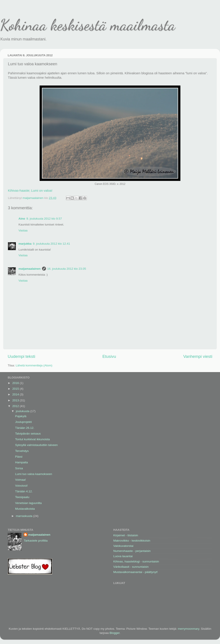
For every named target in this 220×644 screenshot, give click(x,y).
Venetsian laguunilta (28, 503)
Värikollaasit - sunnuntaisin (131, 567)
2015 (16, 389)
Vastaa (23, 230)
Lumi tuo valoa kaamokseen (34, 474)
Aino (22, 219)
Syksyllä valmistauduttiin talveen (37, 445)
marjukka (25, 244)
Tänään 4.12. (24, 491)
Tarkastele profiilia (36, 541)
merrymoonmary (188, 629)
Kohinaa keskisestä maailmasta (88, 25)
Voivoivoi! (21, 486)
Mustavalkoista (25, 509)
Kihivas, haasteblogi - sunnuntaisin (136, 561)
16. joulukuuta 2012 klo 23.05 (67, 269)
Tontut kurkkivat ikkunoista (33, 439)
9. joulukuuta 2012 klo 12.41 (51, 244)
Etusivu (109, 356)
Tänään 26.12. (25, 428)
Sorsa (19, 468)
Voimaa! (21, 480)
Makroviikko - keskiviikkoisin (132, 541)
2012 (16, 406)
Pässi (19, 457)
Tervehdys (22, 451)
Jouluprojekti (24, 422)
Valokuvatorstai (123, 546)
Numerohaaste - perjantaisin (132, 551)
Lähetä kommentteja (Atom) (34, 365)
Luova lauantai (123, 556)
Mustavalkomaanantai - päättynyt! (136, 572)
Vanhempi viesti (198, 356)
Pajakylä (21, 416)
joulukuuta (23, 411)
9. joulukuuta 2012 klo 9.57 (44, 219)
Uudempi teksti (21, 356)
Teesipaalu (22, 497)
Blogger (115, 633)
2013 (16, 400)
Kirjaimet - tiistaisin (126, 535)
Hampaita (22, 462)
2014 (16, 394)
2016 (16, 383)
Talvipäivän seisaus (28, 434)
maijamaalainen (30, 269)
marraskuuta (25, 516)
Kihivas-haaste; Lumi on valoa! (30, 191)
